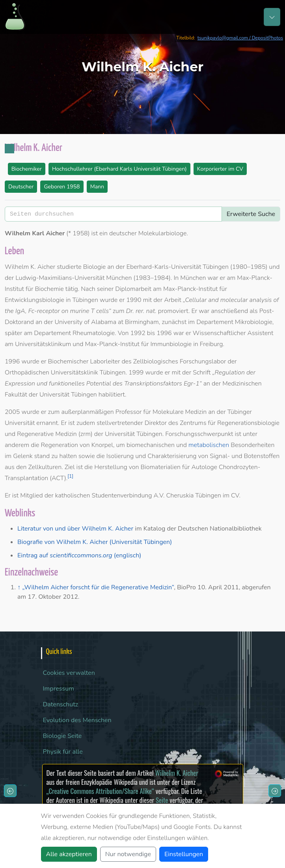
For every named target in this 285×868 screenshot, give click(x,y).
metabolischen (209, 445)
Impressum (59, 689)
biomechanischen (151, 445)
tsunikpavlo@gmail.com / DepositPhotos (240, 38)
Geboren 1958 (62, 187)
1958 (80, 233)
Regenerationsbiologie (248, 423)
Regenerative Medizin (47, 434)
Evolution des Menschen (77, 720)
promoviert (173, 311)
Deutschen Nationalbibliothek (220, 529)
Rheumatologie (94, 333)
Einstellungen (184, 854)
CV (235, 495)
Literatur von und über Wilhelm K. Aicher (75, 529)
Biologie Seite (62, 736)
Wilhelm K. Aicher (176, 773)
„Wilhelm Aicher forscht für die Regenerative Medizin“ (98, 587)
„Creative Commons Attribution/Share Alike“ (100, 791)
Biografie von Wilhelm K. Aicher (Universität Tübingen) (95, 542)
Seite (162, 800)
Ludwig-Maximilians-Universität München (74, 278)
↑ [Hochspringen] (19, 587)
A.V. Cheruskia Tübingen (187, 495)
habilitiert (112, 395)
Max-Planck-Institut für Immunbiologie (138, 344)
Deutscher (21, 187)
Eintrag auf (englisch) (79, 555)
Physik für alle (63, 752)
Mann (97, 187)
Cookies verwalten (69, 673)
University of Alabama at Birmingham (107, 322)
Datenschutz (61, 704)
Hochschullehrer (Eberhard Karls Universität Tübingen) (119, 169)
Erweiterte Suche (251, 214)
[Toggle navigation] (272, 17)
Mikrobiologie (254, 322)
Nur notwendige (128, 854)
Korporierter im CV (220, 169)
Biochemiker (27, 169)
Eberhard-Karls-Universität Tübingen (178, 267)
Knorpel (102, 445)
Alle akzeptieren (69, 854)
